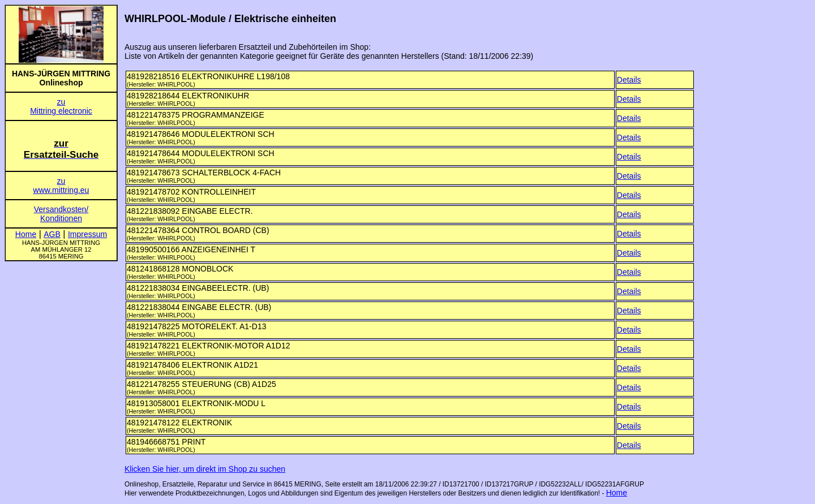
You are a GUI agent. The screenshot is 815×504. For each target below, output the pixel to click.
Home (617, 493)
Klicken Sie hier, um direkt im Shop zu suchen (205, 469)
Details (629, 80)
